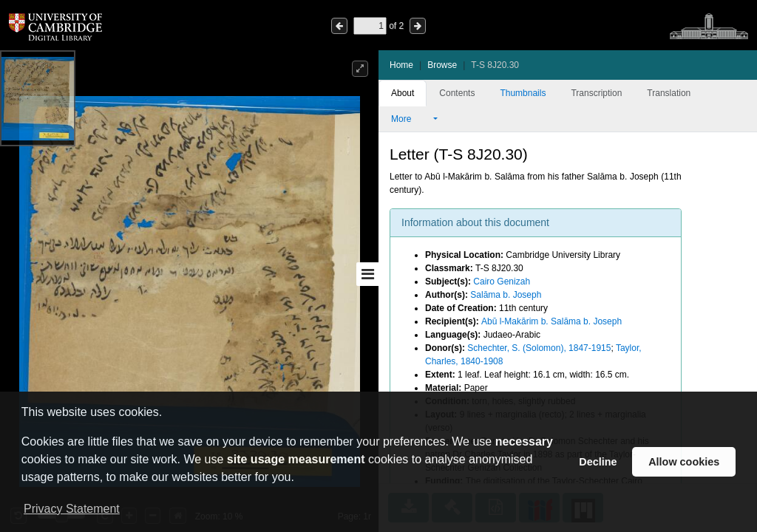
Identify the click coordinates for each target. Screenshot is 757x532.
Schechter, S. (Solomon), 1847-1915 (539, 348)
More (411, 119)
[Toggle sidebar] (367, 274)
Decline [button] (598, 462)
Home (401, 65)
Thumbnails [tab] (523, 93)
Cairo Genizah (502, 282)
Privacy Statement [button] (72, 509)
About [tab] (403, 93)
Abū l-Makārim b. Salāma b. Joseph (551, 321)
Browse (442, 65)
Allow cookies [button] (684, 462)
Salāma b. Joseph (506, 295)
